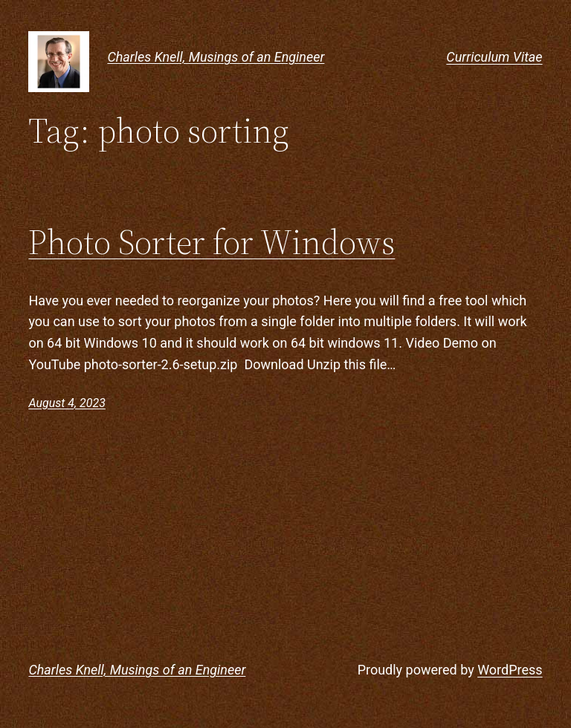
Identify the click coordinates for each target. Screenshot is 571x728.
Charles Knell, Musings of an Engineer (216, 57)
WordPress (510, 670)
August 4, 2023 (67, 403)
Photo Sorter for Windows (212, 242)
